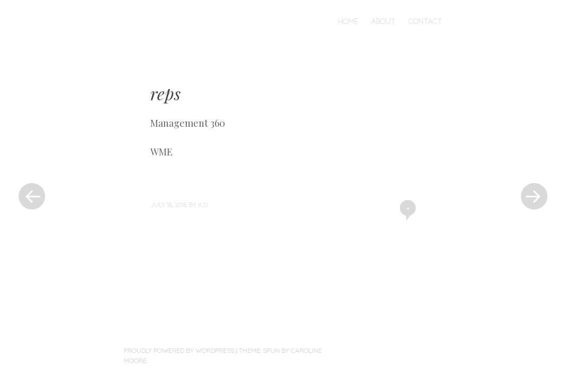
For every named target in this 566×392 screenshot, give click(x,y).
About (383, 21)
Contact (425, 21)
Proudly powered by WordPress (179, 350)
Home (348, 21)
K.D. (203, 204)
